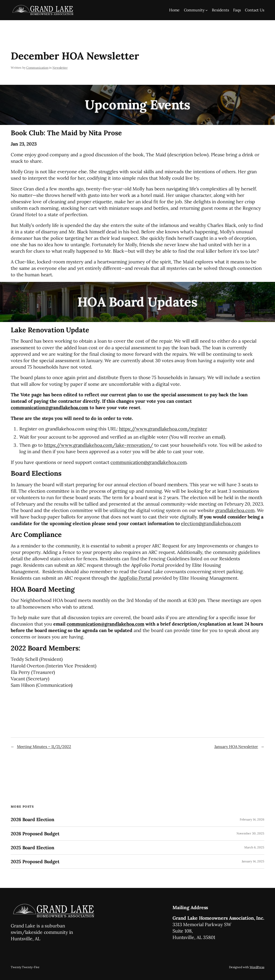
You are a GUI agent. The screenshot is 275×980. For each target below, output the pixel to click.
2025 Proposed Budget (35, 861)
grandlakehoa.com (235, 510)
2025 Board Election (33, 848)
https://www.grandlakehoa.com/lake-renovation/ (99, 445)
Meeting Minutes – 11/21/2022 (44, 747)
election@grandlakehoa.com (211, 523)
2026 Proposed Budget (35, 834)
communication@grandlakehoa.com (50, 407)
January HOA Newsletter (236, 747)
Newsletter (60, 68)
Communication (37, 68)
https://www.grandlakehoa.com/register (163, 429)
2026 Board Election (33, 819)
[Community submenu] (207, 10)
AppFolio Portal (135, 578)
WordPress (257, 967)
